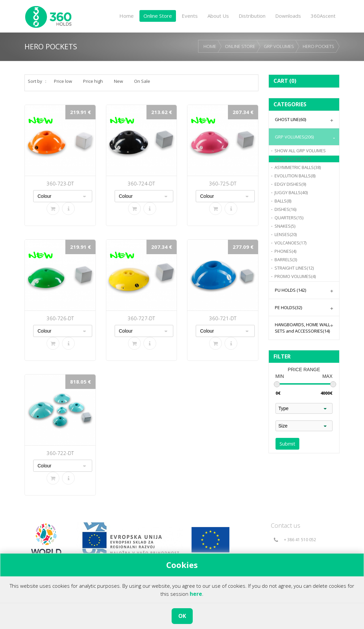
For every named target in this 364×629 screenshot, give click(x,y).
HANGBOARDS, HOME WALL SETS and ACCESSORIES (302, 328)
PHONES (285, 251)
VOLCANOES (290, 243)
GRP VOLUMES (279, 46)
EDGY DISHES (290, 184)
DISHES (285, 209)
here (196, 594)
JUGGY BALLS (291, 192)
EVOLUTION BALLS (295, 176)
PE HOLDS (288, 307)
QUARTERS (289, 218)
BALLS (283, 201)
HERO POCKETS (318, 46)
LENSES (286, 234)
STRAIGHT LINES (294, 268)
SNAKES (285, 226)
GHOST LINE (290, 119)
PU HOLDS (290, 290)
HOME (210, 46)
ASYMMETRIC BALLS (298, 167)
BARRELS (286, 260)
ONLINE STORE (240, 46)
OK (182, 616)
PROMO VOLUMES (295, 276)
